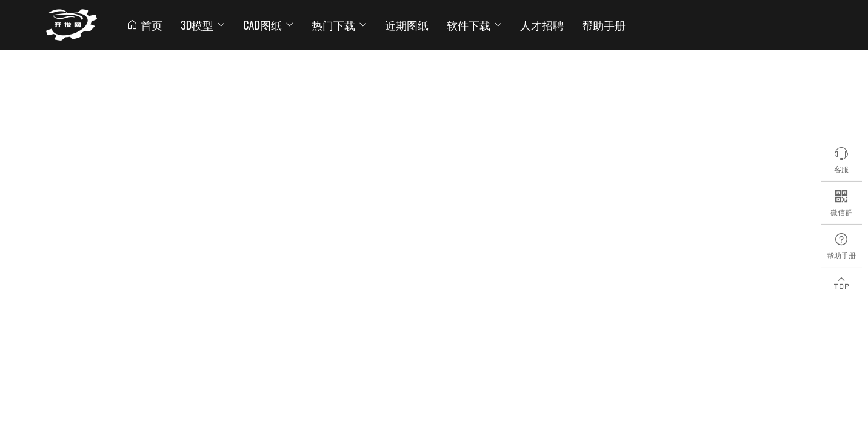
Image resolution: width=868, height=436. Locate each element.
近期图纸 (407, 25)
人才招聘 (542, 25)
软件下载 (474, 25)
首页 (144, 25)
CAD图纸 (268, 25)
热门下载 (339, 25)
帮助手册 (604, 25)
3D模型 (203, 25)
